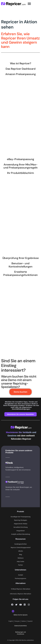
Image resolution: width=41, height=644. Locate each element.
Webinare (21, 558)
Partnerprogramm (20, 578)
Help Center (21, 561)
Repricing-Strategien (21, 520)
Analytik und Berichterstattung (21, 534)
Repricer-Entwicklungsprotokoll (21, 547)
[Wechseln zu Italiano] (24, 621)
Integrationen (21, 531)
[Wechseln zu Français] (17, 621)
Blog (20, 554)
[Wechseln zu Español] (30, 621)
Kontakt (21, 575)
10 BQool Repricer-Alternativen (21, 589)
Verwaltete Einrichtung (20, 527)
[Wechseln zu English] (11, 621)
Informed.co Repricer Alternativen (20, 594)
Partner (20, 565)
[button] (29, 4)
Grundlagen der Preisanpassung (20, 517)
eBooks (21, 551)
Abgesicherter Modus (21, 524)
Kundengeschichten (21, 544)
